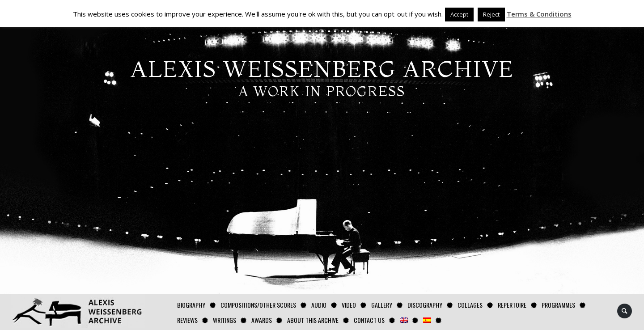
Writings (225, 320)
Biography (191, 305)
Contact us (369, 320)
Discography (425, 305)
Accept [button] (459, 14)
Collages (470, 305)
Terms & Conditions (539, 14)
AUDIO (319, 305)
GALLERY (382, 305)
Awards (262, 320)
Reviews (187, 320)
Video (349, 305)
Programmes (558, 305)
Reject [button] (491, 14)
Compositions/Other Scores (258, 305)
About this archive (313, 320)
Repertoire (512, 305)
